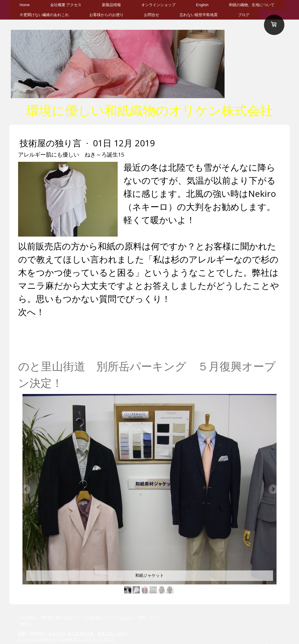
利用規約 (37, 633)
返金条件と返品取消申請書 (71, 633)
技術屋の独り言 (52, 143)
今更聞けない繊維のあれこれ (44, 15)
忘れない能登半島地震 (199, 15)
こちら (125, 617)
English (202, 5)
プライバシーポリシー (37, 639)
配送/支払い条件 (112, 633)
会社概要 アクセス (66, 5)
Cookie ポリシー (74, 639)
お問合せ (152, 15)
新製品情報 (111, 5)
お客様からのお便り (106, 15)
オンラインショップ (158, 5)
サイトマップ (103, 639)
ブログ (244, 15)
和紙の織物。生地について (252, 5)
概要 (22, 633)
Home (25, 5)
